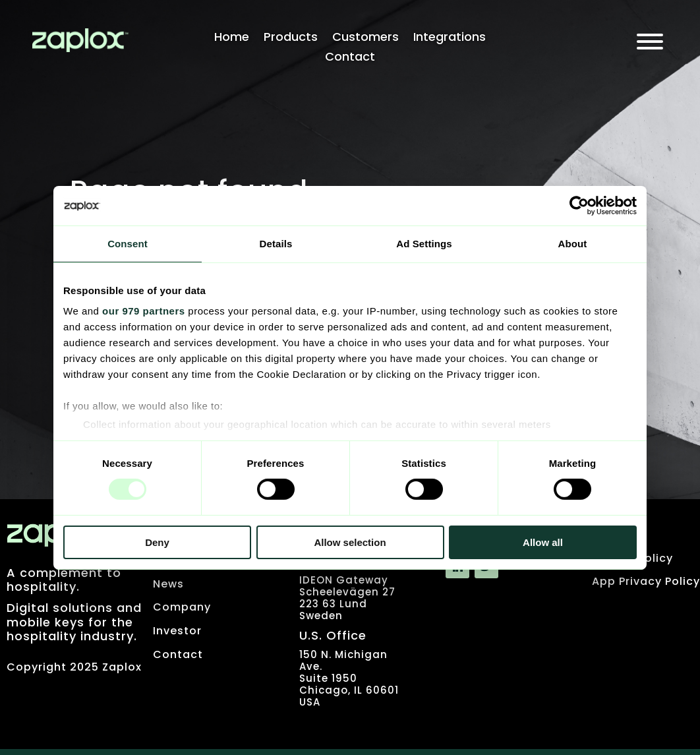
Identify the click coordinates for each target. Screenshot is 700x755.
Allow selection (350, 542)
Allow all (543, 542)
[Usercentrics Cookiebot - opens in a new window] (579, 205)
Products (291, 39)
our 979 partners (144, 311)
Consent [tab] (128, 243)
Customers (365, 39)
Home (232, 39)
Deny (157, 542)
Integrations (450, 39)
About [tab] (573, 243)
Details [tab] (276, 243)
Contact (350, 58)
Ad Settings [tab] (424, 243)
